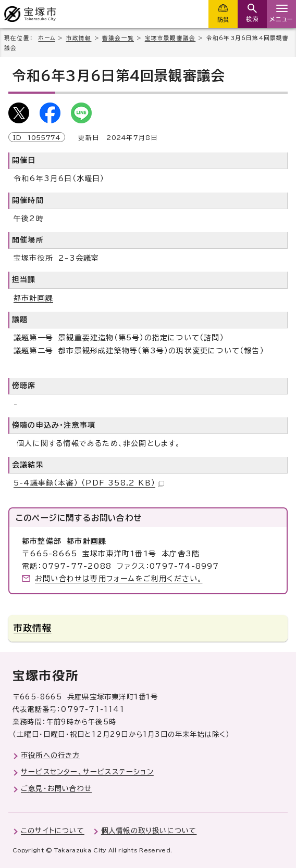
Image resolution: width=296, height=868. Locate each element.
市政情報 (79, 38)
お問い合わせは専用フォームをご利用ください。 (119, 579)
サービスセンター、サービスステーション (87, 772)
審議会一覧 (118, 38)
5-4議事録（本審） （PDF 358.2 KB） (89, 483)
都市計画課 (33, 298)
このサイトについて (53, 831)
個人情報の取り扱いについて (149, 831)
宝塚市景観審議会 (170, 38)
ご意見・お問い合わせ (56, 788)
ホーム (47, 38)
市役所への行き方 (51, 755)
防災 (223, 20)
